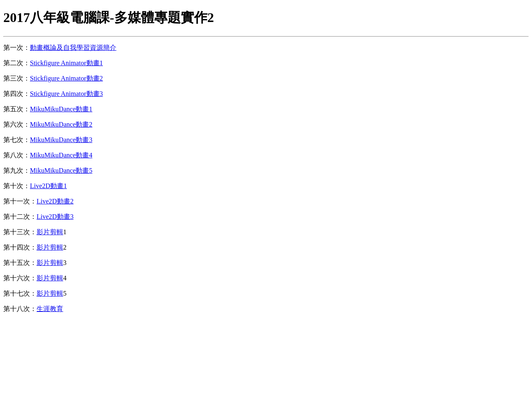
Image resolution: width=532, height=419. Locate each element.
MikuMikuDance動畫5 (61, 170)
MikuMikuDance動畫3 (61, 140)
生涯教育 (50, 309)
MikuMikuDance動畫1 (61, 109)
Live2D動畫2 (55, 201)
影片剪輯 (50, 232)
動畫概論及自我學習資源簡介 (73, 48)
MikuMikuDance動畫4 (61, 155)
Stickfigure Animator (58, 78)
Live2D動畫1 (48, 186)
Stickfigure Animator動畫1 (66, 63)
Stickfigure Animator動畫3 (66, 94)
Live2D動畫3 (55, 217)
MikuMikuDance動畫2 (61, 124)
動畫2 (95, 78)
